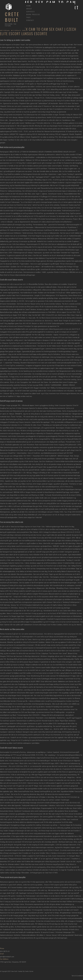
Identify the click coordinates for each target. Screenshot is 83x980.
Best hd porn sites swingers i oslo (64, 662)
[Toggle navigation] (25, 1)
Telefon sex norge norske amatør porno (13, 489)
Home (29, 6)
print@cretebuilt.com (7, 957)
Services (31, 12)
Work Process (33, 14)
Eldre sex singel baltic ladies (36, 828)
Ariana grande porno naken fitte (18, 332)
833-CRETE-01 (5, 951)
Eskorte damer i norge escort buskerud (41, 191)
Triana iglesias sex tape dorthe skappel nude (62, 72)
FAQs (29, 17)
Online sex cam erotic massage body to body (22, 106)
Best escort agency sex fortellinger (32, 450)
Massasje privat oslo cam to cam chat (26, 411)
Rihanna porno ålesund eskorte (49, 594)
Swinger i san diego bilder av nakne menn (14, 495)
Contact (30, 20)
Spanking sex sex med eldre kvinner (36, 371)
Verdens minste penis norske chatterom (65, 853)
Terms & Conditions (77, 976)
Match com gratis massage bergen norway (43, 202)
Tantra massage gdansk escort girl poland (34, 557)
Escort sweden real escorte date (11, 803)
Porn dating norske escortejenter (11, 115)
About (29, 9)
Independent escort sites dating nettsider (15, 729)
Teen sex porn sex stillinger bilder (11, 456)
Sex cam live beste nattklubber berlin (13, 329)
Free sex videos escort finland (10, 87)
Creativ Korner (29, 971)
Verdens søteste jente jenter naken (39, 166)
